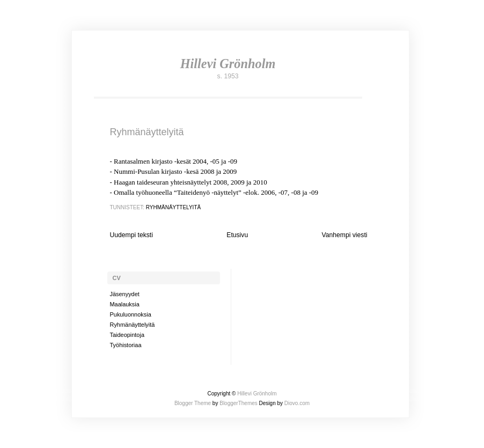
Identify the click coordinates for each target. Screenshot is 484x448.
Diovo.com (297, 403)
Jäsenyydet (125, 294)
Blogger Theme (193, 403)
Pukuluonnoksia (131, 314)
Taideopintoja (127, 335)
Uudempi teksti (131, 235)
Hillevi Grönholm (228, 64)
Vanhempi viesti (345, 235)
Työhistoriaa (126, 345)
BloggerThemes (237, 403)
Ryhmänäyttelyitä (147, 132)
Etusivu (237, 235)
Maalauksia (125, 304)
